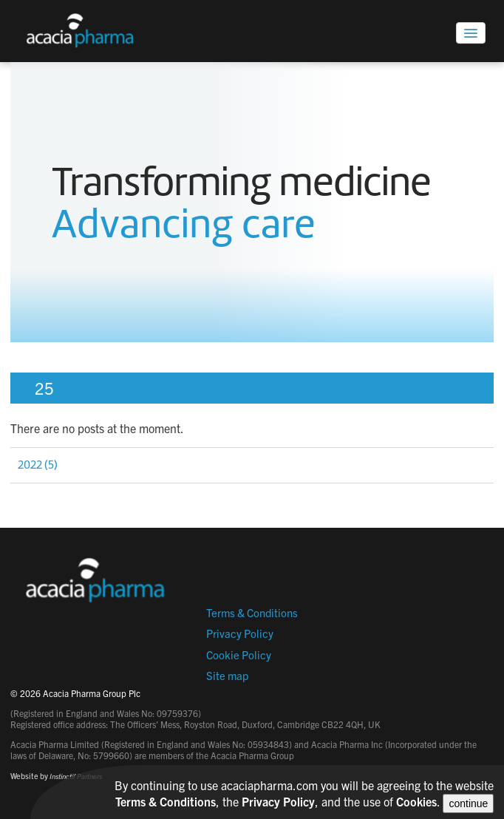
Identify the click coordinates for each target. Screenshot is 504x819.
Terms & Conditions (252, 612)
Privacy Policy (240, 633)
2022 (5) (38, 465)
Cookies (416, 801)
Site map (227, 675)
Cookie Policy (239, 655)
